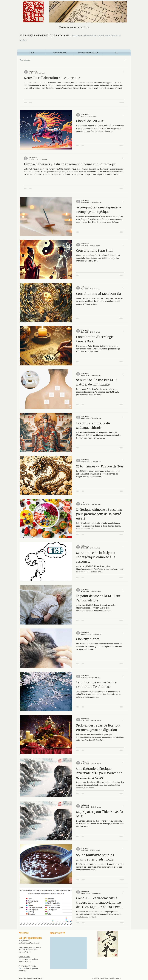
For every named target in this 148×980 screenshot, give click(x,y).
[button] (125, 60)
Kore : (21, 968)
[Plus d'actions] (124, 72)
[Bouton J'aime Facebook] (26, 967)
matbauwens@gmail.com (29, 943)
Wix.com (118, 978)
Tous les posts (25, 60)
